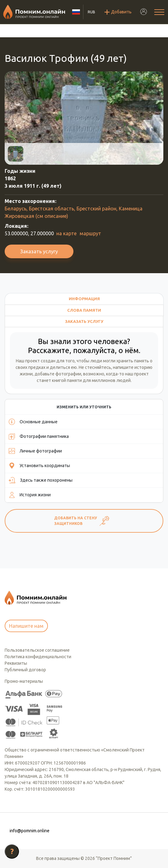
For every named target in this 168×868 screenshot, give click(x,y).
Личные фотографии (35, 451)
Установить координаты (39, 466)
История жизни (30, 495)
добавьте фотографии (58, 374)
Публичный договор (25, 670)
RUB (91, 12)
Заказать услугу (39, 251)
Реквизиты (16, 663)
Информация (84, 299)
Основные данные (33, 422)
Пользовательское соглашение (37, 650)
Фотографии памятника (39, 436)
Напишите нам (26, 626)
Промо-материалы (24, 681)
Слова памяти (84, 310)
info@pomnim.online (30, 831)
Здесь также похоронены (41, 480)
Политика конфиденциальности (38, 657)
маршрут (90, 233)
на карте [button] (66, 233)
